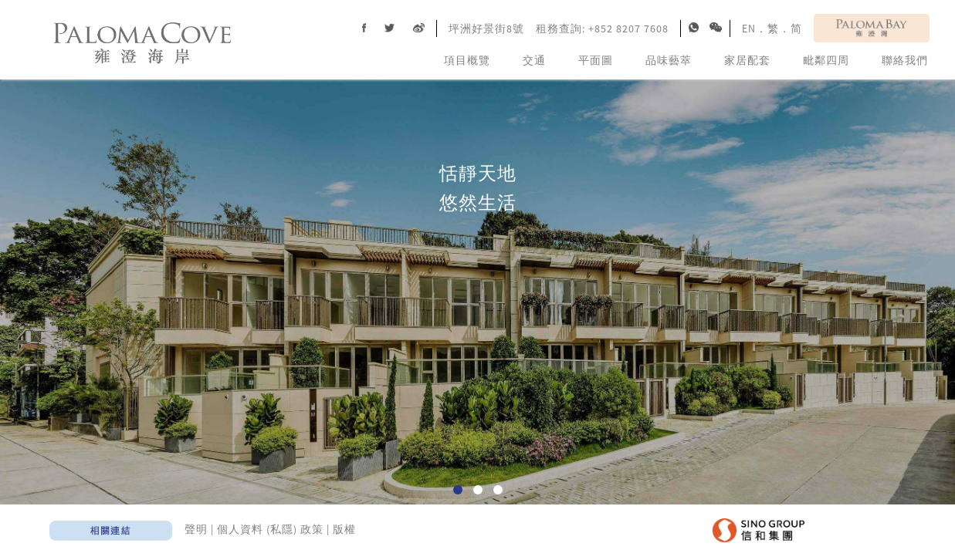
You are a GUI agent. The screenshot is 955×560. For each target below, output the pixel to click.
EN (749, 29)
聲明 (196, 529)
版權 (344, 529)
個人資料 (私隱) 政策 (270, 529)
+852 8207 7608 (628, 29)
